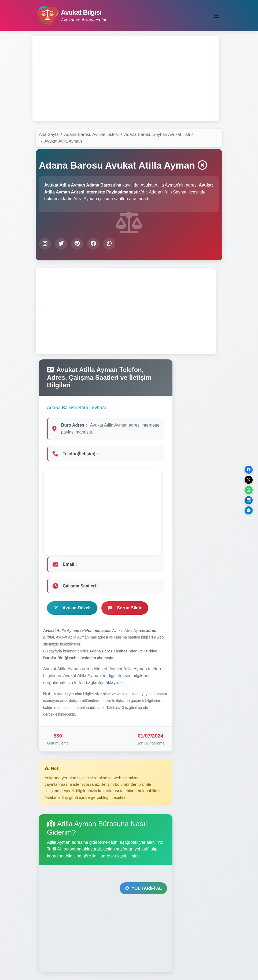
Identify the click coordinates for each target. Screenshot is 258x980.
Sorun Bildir (125, 608)
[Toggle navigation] (217, 16)
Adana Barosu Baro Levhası (76, 408)
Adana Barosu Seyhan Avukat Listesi (159, 134)
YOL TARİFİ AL (143, 888)
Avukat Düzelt (72, 608)
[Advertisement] (126, 78)
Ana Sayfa (49, 134)
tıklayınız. (115, 683)
